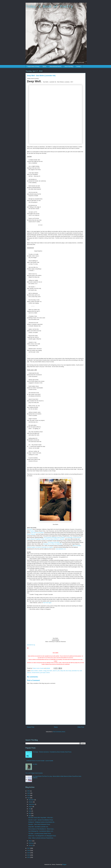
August (31, 807)
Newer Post (31, 727)
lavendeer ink (75, 671)
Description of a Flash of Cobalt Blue (53, 544)
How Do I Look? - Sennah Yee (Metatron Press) (41, 820)
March (30, 841)
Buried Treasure (31, 534)
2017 (29, 848)
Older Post (81, 727)
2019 (29, 795)
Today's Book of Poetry (49, 7)
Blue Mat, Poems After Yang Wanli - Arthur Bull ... (41, 818)
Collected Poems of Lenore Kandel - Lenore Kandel (40, 761)
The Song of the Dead (53, 542)
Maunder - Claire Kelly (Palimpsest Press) (39, 824)
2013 (29, 857)
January (31, 845)
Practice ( (32, 531)
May (30, 813)
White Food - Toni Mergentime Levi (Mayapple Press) (42, 836)
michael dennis (36, 673)
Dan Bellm (30, 529)
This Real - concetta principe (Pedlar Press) (40, 833)
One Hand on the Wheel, (38, 533)
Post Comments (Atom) (59, 732)
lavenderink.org (31, 645)
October (31, 802)
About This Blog (69, 66)
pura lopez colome (45, 673)
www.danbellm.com (61, 549)
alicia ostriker (34, 671)
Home (56, 727)
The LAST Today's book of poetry (34, 773)
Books (44, 66)
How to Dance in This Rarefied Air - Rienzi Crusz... (41, 829)
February (31, 843)
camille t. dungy (42, 671)
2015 (29, 853)
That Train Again (47, 603)
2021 (29, 791)
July (30, 809)
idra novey (69, 671)
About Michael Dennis (55, 66)
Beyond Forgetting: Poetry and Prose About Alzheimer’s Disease (48, 539)
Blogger (64, 864)
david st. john (56, 671)
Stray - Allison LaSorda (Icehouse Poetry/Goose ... (41, 838)
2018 (29, 798)
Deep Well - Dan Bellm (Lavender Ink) (38, 827)
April (30, 816)
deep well (63, 671)
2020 (29, 793)
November (32, 800)
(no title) (35, 764)
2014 (29, 855)
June (30, 811)
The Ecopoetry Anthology (50, 537)
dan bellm (50, 671)
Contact (78, 66)
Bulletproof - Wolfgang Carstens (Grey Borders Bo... (42, 822)
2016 (29, 850)
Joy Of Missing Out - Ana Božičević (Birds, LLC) (41, 831)
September (32, 804)
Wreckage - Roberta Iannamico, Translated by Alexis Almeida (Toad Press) (52, 752)
